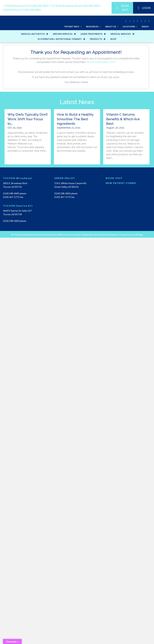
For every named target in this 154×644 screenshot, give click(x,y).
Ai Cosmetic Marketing (81, 641)
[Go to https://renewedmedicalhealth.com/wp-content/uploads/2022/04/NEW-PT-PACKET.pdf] (128, 397)
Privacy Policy (126, 641)
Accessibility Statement (106, 641)
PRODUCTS (96, 253)
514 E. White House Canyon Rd (70, 397)
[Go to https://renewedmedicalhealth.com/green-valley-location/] (77, 392)
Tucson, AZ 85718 (12, 428)
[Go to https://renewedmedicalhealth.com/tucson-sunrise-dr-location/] (26, 420)
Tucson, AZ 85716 (12, 400)
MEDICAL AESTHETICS (33, 248)
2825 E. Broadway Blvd (15, 397)
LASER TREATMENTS (91, 248)
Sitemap (139, 641)
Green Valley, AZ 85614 (66, 400)
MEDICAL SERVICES (121, 248)
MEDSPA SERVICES (63, 248)
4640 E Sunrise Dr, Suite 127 (17, 424)
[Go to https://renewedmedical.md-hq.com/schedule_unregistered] (128, 392)
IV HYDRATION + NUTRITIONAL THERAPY (60, 253)
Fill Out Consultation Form (101, 276)
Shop (113, 253)
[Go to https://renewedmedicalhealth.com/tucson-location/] (26, 392)
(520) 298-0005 (26, 6)
